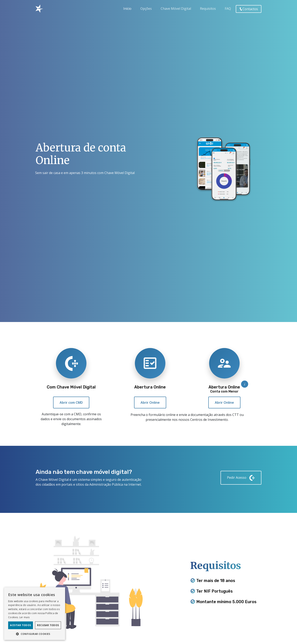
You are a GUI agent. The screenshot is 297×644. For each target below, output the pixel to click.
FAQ (228, 9)
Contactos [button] (249, 9)
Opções (146, 9)
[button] (35, 634)
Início (127, 9)
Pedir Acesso (241, 478)
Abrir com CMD (71, 403)
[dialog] (35, 614)
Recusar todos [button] (48, 625)
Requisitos (208, 9)
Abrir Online (150, 404)
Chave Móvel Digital (176, 9)
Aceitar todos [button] (20, 625)
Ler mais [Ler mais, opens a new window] (24, 617)
